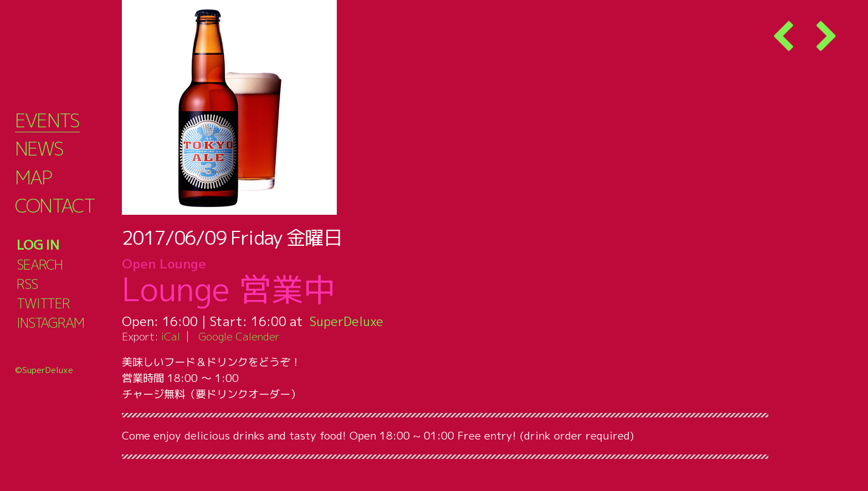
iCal (171, 336)
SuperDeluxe (348, 321)
